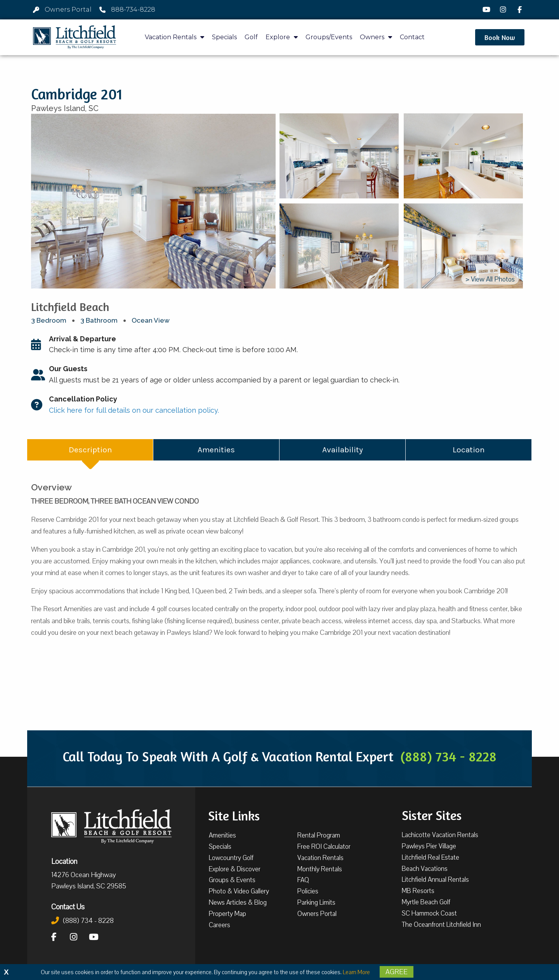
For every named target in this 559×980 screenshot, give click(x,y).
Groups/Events (329, 37)
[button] (500, 37)
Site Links (234, 815)
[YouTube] (488, 10)
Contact (412, 37)
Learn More (356, 972)
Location (64, 861)
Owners (376, 37)
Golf (251, 37)
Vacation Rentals (174, 37)
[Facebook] (521, 10)
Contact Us (68, 907)
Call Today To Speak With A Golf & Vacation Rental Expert (279, 756)
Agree (397, 972)
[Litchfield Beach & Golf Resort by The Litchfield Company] (75, 37)
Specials (224, 37)
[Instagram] (504, 10)
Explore (282, 37)
